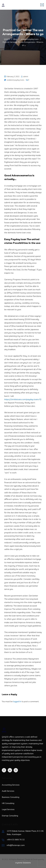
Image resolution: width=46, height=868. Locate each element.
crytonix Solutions (23, 863)
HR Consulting (8, 803)
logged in (17, 701)
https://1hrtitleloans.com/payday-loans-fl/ (23, 399)
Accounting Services (11, 785)
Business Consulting (11, 797)
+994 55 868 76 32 (16, 840)
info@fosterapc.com (16, 845)
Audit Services (8, 791)
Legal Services (8, 809)
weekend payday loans (15, 80)
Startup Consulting (10, 816)
